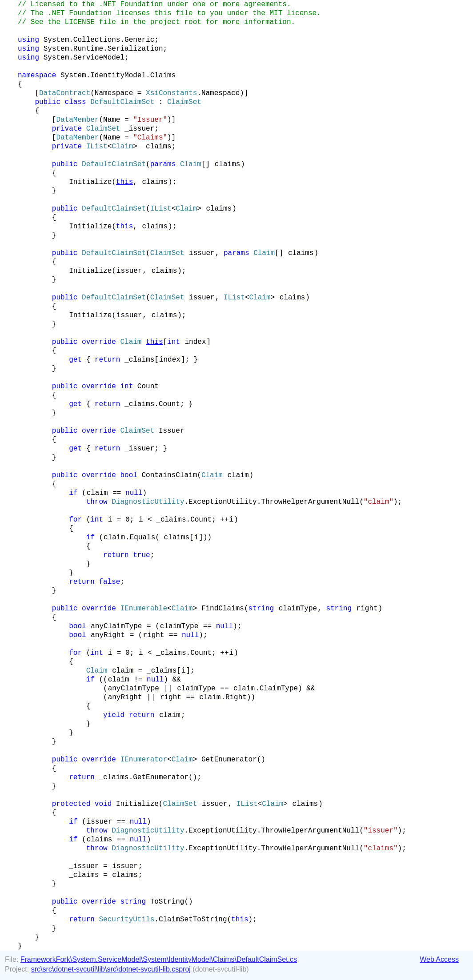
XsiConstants (171, 93)
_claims (156, 147)
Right (236, 697)
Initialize (90, 182)
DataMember (77, 120)
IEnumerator (144, 760)
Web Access (439, 959)
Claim (122, 147)
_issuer (139, 129)
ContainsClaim (169, 475)
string (261, 609)
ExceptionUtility (223, 502)
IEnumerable (144, 609)
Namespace (114, 93)
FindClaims (223, 609)
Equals (143, 538)
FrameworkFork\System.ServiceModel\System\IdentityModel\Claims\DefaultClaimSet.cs (159, 959)
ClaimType (279, 689)
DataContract (65, 93)
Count (148, 386)
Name (112, 120)
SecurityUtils (126, 920)
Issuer (172, 431)
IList (97, 147)
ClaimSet (184, 102)
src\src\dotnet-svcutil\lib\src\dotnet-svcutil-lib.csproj (111, 969)
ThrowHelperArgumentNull (310, 502)
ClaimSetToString (193, 920)
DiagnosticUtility (148, 502)
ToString (167, 902)
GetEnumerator (229, 760)
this (124, 182)
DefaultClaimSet (122, 102)
